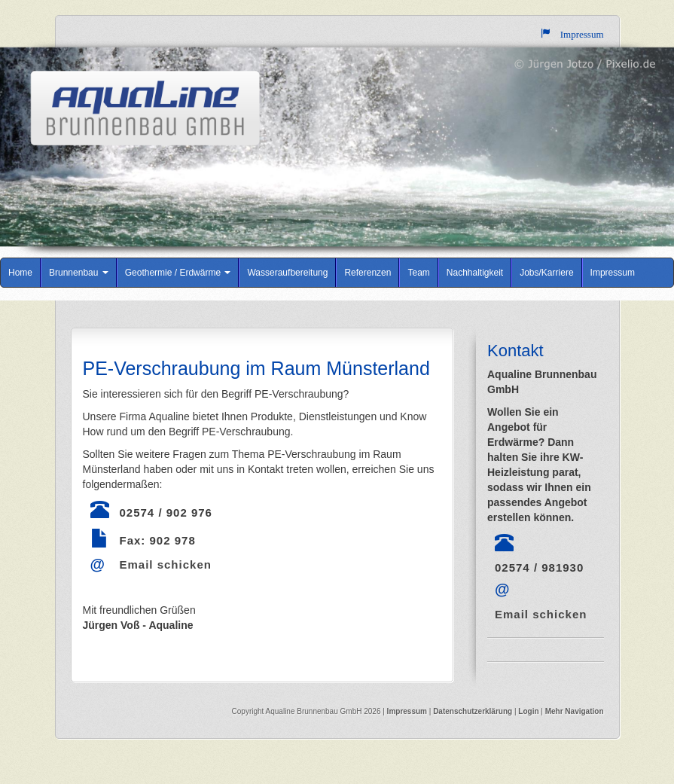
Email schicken (166, 564)
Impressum (613, 273)
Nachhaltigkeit (475, 273)
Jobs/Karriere (546, 273)
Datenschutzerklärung (474, 711)
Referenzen (367, 273)
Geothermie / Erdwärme (178, 273)
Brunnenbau (79, 273)
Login (528, 711)
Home (20, 273)
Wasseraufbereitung (287, 273)
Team (418, 273)
